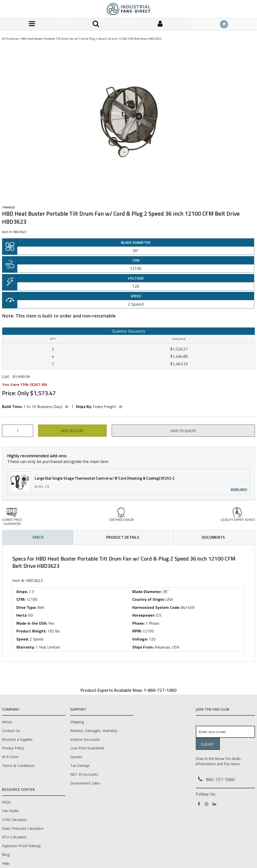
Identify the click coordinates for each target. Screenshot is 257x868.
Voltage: (140, 639)
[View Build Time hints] (67, 407)
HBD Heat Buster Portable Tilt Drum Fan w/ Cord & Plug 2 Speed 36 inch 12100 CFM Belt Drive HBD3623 (91, 39)
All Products (10, 39)
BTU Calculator (14, 837)
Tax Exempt (80, 766)
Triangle (8, 207)
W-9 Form (10, 757)
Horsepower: (144, 615)
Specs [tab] (38, 537)
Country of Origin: (148, 599)
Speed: (22, 639)
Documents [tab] (213, 537)
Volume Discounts (85, 739)
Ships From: (143, 647)
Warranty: (25, 647)
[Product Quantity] (18, 431)
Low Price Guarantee (87, 748)
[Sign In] (160, 24)
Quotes (76, 757)
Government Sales (85, 783)
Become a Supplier (17, 739)
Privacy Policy (13, 748)
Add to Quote (183, 431)
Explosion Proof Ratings (21, 846)
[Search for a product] (96, 24)
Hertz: (22, 615)
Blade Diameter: (147, 591)
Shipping (77, 722)
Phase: (138, 623)
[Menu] (32, 24)
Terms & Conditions (18, 766)
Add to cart (72, 431)
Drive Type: (26, 607)
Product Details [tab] (123, 537)
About (7, 722)
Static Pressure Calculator (23, 828)
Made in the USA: (32, 623)
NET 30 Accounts (84, 774)
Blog (6, 855)
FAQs (6, 802)
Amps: (22, 591)
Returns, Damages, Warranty (94, 731)
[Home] (128, 9)
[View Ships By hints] (120, 407)
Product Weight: (31, 631)
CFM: (21, 599)
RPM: (137, 631)
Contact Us (11, 731)
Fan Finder (11, 811)
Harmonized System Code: (156, 607)
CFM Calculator (14, 820)
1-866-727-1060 (160, 690)
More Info (239, 489)
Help (6, 863)
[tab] (128, 603)
